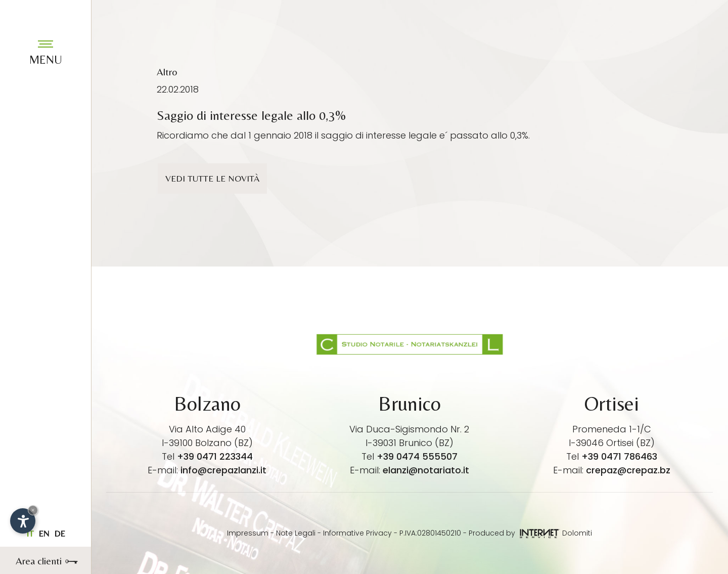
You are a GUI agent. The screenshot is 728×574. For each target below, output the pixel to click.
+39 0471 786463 (619, 456)
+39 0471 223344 (215, 456)
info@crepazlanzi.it (223, 470)
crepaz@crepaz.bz (628, 470)
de (60, 534)
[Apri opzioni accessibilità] (23, 521)
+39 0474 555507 (417, 456)
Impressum (248, 533)
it (30, 534)
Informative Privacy (357, 533)
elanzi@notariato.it (426, 470)
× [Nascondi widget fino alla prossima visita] (33, 510)
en (44, 534)
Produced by (514, 533)
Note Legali (296, 533)
